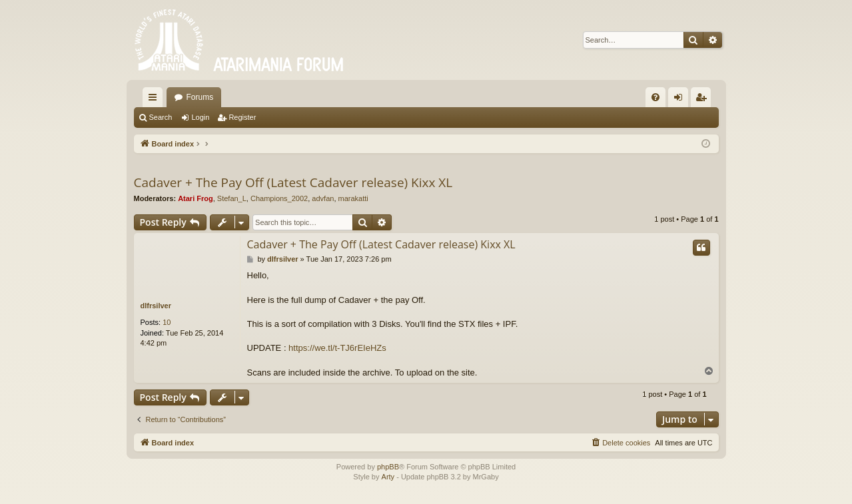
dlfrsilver (156, 306)
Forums (200, 97)
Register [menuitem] (703, 100)
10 (167, 322)
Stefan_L (232, 198)
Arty (388, 477)
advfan (323, 198)
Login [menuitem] (680, 100)
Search (161, 117)
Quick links (155, 100)
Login (200, 117)
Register (242, 117)
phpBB (388, 467)
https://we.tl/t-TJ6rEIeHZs (337, 348)
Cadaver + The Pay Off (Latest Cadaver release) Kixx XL (293, 182)
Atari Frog (196, 198)
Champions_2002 (279, 198)
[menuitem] (655, 97)
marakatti (353, 198)
